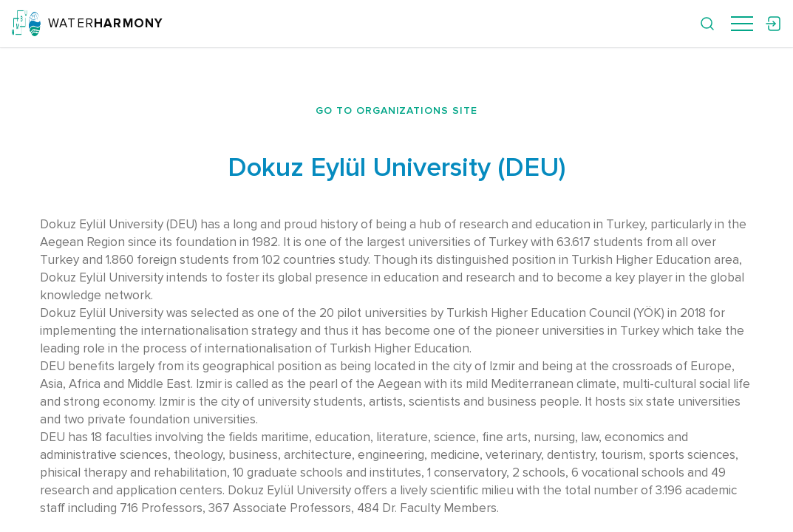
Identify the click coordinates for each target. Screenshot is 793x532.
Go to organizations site (397, 110)
